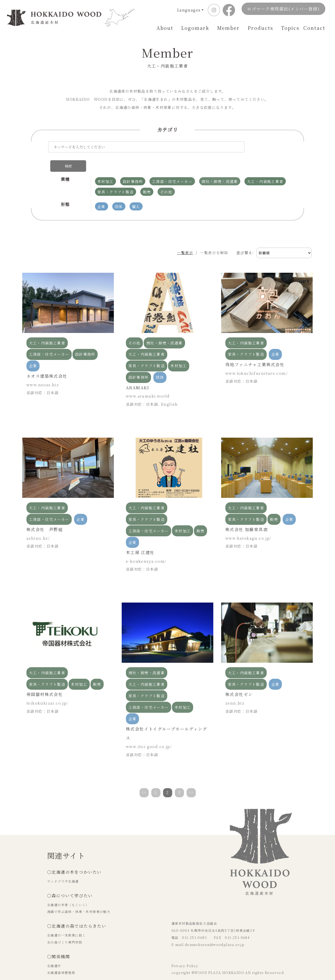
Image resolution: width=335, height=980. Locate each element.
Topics (290, 28)
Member (228, 28)
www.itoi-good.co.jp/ (149, 731)
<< (144, 777)
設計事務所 (85, 339)
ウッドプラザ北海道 (63, 866)
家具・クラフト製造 (147, 350)
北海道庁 (54, 950)
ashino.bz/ (38, 523)
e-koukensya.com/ (146, 546)
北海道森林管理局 (61, 957)
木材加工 (178, 350)
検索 (264, 149)
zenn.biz (235, 688)
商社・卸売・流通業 (164, 327)
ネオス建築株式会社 (47, 361)
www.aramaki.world (148, 381)
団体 (160, 362)
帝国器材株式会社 (45, 679)
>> (191, 777)
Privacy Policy (185, 950)
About (165, 28)
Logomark (195, 28)
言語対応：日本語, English (152, 389)
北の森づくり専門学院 (65, 927)
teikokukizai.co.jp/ (47, 688)
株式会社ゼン (239, 679)
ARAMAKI (138, 372)
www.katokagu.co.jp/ (248, 523)
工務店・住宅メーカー (49, 339)
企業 (33, 350)
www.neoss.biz (43, 369)
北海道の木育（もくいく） (68, 889)
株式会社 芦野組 (45, 514)
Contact (314, 28)
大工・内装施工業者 (47, 327)
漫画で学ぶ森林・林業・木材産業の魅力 (79, 897)
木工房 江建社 (140, 537)
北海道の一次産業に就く (66, 920)
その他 (135, 327)
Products (260, 28)
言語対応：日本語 (43, 377)
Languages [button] (189, 10)
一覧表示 (180, 237)
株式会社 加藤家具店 (247, 514)
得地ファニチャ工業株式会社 (255, 349)
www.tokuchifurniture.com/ (256, 358)
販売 (201, 515)
